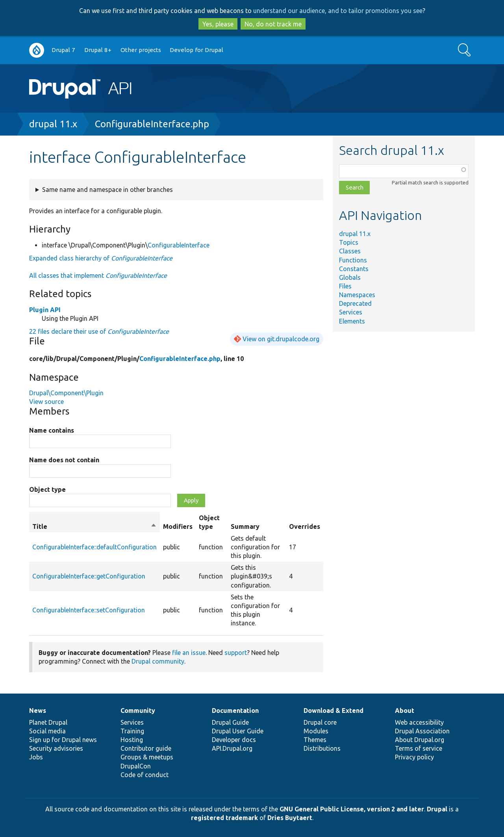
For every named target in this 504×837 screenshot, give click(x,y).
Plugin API (45, 310)
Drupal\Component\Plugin (66, 393)
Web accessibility (419, 722)
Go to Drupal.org (37, 50)
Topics (349, 242)
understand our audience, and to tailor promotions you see (338, 11)
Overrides (305, 526)
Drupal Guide (230, 722)
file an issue (189, 653)
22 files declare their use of (99, 331)
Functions (353, 260)
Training (132, 731)
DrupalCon (136, 766)
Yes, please (218, 24)
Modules (316, 731)
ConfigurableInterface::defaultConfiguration (94, 547)
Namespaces (357, 295)
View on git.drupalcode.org (281, 339)
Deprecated (355, 303)
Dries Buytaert (290, 818)
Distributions (322, 748)
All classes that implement (98, 275)
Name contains (52, 430)
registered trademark (224, 818)
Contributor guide (146, 748)
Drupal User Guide (238, 731)
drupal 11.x (53, 124)
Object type (47, 489)
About (405, 711)
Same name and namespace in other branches (107, 190)
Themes (315, 740)
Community (138, 711)
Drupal (437, 809)
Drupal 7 (63, 50)
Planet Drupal (48, 722)
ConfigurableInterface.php (152, 124)
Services (351, 312)
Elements (352, 321)
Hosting (132, 740)
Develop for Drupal (196, 50)
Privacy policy (414, 757)
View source (46, 402)
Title (94, 526)
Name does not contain (64, 460)
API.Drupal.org (232, 748)
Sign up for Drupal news (63, 740)
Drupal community (158, 661)
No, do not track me (273, 24)
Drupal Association (422, 731)
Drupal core (320, 722)
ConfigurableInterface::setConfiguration (89, 610)
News (38, 711)
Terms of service (419, 748)
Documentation (235, 711)
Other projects (141, 50)
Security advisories (56, 748)
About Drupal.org (420, 740)
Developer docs (234, 740)
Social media (47, 731)
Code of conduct (145, 775)
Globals (350, 277)
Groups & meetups (147, 757)
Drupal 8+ (98, 50)
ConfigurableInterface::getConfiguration (89, 576)
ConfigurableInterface (179, 245)
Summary (245, 526)
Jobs (36, 757)
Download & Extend (334, 711)
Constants (354, 269)
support (236, 653)
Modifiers (178, 526)
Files (345, 286)
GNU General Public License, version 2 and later (352, 809)
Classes (350, 251)
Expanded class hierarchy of (101, 258)
